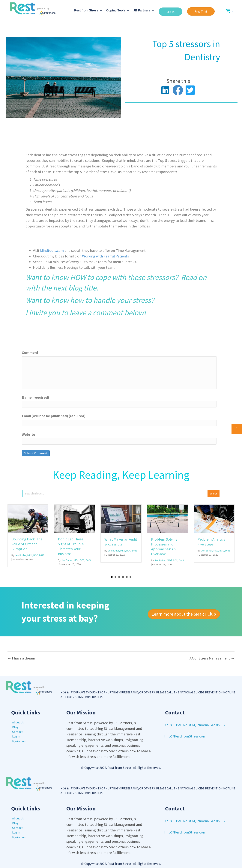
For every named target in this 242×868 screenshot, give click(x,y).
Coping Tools (116, 10)
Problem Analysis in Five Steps (213, 542)
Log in (16, 736)
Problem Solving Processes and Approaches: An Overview (164, 547)
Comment (30, 352)
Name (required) (35, 397)
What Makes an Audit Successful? (121, 542)
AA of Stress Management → (212, 658)
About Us (18, 722)
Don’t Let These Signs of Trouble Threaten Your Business (71, 546)
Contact (17, 732)
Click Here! (173, 300)
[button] (170, 12)
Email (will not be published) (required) (54, 416)
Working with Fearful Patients (105, 256)
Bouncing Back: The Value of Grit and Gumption (27, 544)
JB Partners (142, 10)
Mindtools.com (52, 250)
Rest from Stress (86, 10)
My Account (19, 741)
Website (28, 434)
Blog (15, 727)
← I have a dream (21, 658)
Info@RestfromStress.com (185, 736)
